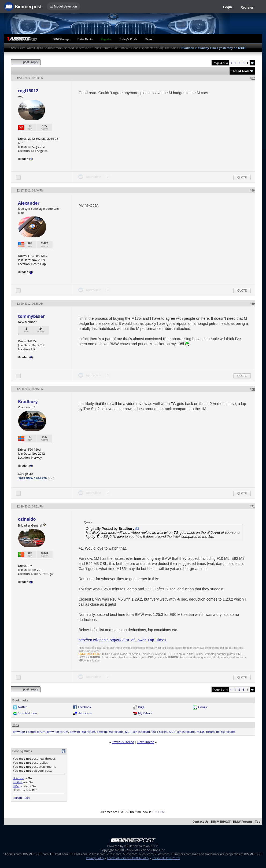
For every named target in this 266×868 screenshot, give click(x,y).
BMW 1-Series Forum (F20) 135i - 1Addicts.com (35, 48)
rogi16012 (28, 91)
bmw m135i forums (110, 732)
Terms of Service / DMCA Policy (128, 858)
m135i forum (206, 732)
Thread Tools (240, 71)
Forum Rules (21, 798)
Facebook (85, 707)
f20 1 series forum (137, 732)
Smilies (18, 782)
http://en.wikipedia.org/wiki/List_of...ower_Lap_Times (122, 640)
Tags (16, 725)
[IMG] (17, 786)
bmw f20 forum (58, 732)
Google (203, 707)
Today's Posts (128, 39)
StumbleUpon (27, 713)
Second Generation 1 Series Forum (87, 48)
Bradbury (28, 402)
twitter (23, 707)
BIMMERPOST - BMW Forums (232, 821)
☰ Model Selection (64, 6)
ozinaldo (27, 519)
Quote (242, 177)
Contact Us (201, 821)
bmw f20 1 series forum (29, 732)
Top (258, 821)
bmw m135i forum (82, 732)
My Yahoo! (145, 713)
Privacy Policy (95, 858)
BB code (19, 778)
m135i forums (226, 732)
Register (247, 8)
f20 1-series (159, 732)
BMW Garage (61, 39)
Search (150, 39)
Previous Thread (123, 742)
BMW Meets (85, 39)
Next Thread (146, 742)
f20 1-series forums (182, 732)
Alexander (29, 203)
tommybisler (31, 316)
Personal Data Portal (166, 858)
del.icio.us (85, 713)
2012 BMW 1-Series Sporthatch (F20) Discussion (146, 48)
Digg (141, 707)
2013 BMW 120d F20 (33, 478)
